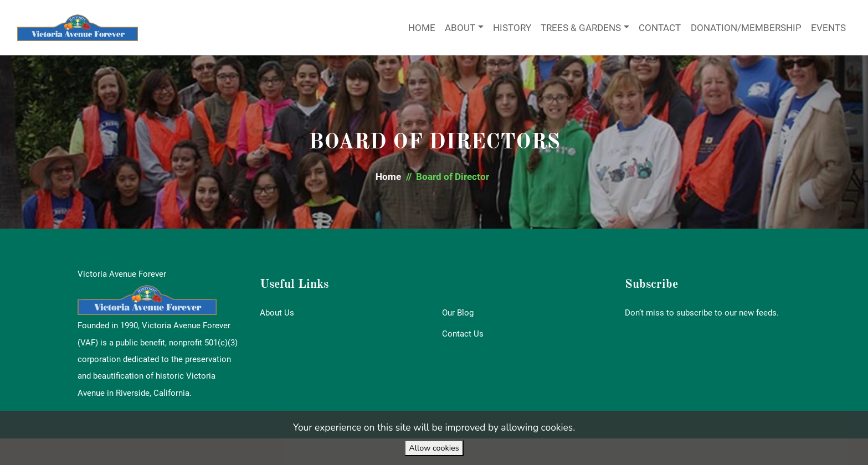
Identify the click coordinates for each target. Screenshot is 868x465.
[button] (388, 177)
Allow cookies (434, 448)
